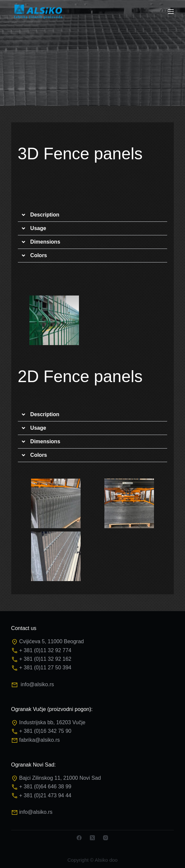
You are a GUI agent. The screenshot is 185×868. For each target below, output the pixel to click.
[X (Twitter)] (92, 838)
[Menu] (171, 12)
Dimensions (45, 242)
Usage (38, 228)
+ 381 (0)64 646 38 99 (45, 787)
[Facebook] (79, 838)
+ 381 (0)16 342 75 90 (45, 731)
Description (45, 215)
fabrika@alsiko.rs (39, 740)
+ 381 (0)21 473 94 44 (45, 795)
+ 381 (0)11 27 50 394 (45, 668)
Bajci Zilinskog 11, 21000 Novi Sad (60, 778)
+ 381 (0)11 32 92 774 (45, 650)
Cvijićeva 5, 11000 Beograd (52, 641)
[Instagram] (106, 838)
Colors (39, 255)
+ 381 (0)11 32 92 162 (45, 659)
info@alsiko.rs (37, 684)
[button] (93, 215)
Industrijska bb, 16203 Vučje (52, 722)
